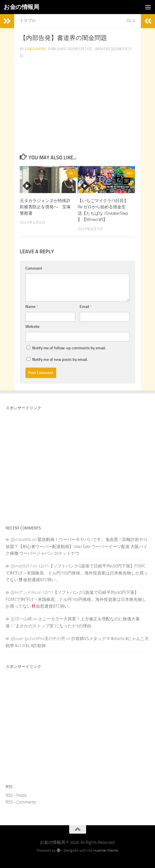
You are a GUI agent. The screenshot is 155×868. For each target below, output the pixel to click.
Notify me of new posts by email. (60, 360)
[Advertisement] (77, 466)
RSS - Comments (21, 802)
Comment (34, 268)
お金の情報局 (21, 7)
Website (32, 327)
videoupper (35, 49)
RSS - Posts (16, 795)
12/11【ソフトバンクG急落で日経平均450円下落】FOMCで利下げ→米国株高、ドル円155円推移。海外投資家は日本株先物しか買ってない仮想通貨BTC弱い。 (77, 573)
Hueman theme (106, 850)
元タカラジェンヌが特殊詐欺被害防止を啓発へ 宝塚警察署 (45, 207)
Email (86, 307)
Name (32, 307)
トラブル (28, 21)
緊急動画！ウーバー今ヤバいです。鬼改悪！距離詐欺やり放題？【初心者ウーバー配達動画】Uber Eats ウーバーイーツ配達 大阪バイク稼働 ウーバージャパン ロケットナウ (77, 546)
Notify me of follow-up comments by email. (69, 348)
